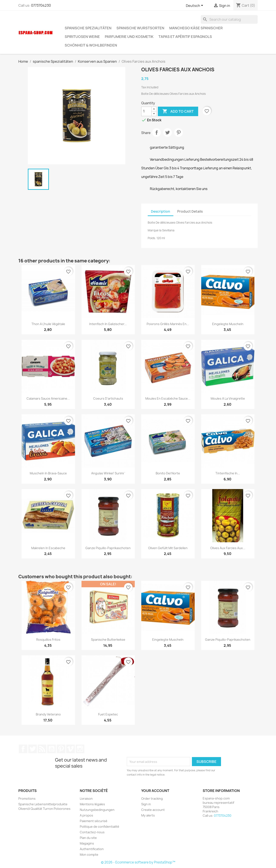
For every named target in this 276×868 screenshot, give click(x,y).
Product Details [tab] (190, 211)
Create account (153, 810)
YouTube (52, 749)
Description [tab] (161, 211)
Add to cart (178, 111)
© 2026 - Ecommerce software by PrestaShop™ (138, 862)
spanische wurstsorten (140, 28)
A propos (86, 815)
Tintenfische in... (228, 473)
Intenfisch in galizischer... (108, 324)
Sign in (146, 804)
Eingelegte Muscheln (228, 324)
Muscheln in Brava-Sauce (48, 473)
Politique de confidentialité (100, 827)
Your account (155, 791)
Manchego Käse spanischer (196, 28)
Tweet (168, 132)
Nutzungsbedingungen (97, 810)
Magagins (87, 843)
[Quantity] (146, 111)
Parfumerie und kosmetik (129, 37)
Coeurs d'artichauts (108, 398)
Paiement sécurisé (94, 821)
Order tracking (152, 799)
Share (157, 132)
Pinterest (179, 132)
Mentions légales (92, 804)
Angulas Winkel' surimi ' (108, 473)
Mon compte (89, 855)
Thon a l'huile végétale (48, 324)
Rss (42, 749)
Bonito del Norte (168, 473)
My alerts (148, 815)
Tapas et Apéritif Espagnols (185, 37)
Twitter (33, 749)
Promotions (27, 799)
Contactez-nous (92, 832)
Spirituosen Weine (82, 37)
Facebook (23, 749)
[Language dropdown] (195, 6)
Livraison (86, 799)
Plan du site (88, 838)
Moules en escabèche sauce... (168, 398)
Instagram (80, 749)
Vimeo (71, 749)
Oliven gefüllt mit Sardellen (168, 548)
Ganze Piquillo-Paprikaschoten (108, 548)
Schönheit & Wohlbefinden (91, 45)
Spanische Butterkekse (108, 640)
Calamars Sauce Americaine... (48, 398)
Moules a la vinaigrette (228, 398)
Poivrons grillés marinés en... (168, 324)
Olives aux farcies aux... (228, 548)
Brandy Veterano (48, 714)
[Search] (229, 19)
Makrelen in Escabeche (48, 548)
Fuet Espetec (108, 714)
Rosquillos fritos (48, 640)
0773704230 (41, 5)
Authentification (92, 849)
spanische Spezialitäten (88, 28)
